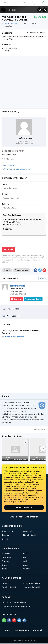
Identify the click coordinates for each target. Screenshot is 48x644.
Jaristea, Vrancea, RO (11, 23)
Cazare (5, 539)
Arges (26, 565)
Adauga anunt (22, 630)
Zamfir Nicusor (17, 286)
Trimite (8, 249)
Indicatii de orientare (13, 337)
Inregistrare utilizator (33, 583)
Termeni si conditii (32, 587)
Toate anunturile (33, 299)
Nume (5, 184)
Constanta (7, 557)
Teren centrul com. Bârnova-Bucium (16, 459)
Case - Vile (28, 531)
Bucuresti (6, 553)
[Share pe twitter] (19, 620)
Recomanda (22, 270)
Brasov (5, 565)
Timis (4, 569)
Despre (43, 278)
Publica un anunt (24, 507)
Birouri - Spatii (29, 535)
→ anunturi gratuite (16, 606)
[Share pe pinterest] (14, 620)
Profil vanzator (14, 316)
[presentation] (18, 242)
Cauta (8, 630)
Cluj (25, 561)
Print (7, 270)
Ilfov (25, 553)
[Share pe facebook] (9, 620)
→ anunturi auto (14, 602)
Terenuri (6, 535)
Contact (6, 583)
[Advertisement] (24, 83)
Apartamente (8, 531)
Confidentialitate (10, 587)
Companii (38, 630)
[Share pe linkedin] (24, 620)
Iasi (25, 557)
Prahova (6, 561)
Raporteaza (40, 429)
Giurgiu (26, 569)
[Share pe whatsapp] (4, 620)
